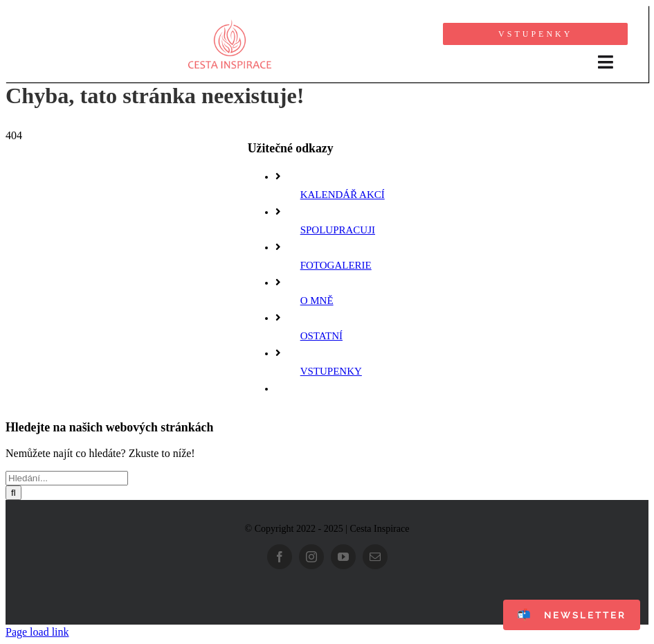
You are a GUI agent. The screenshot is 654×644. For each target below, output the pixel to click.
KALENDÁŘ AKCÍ (343, 195)
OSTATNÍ (321, 336)
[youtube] (343, 557)
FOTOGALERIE (336, 265)
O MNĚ (317, 301)
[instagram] (311, 557)
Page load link (37, 632)
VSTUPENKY (331, 371)
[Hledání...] (67, 478)
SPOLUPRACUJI (338, 230)
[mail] (375, 557)
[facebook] (280, 557)
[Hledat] (13, 493)
